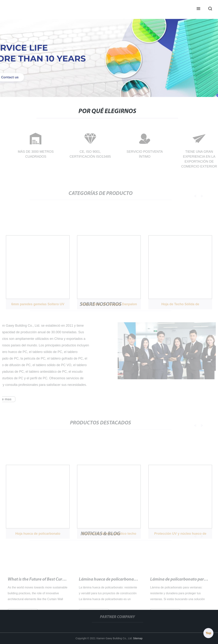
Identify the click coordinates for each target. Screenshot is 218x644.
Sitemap (138, 638)
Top (208, 633)
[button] (198, 9)
